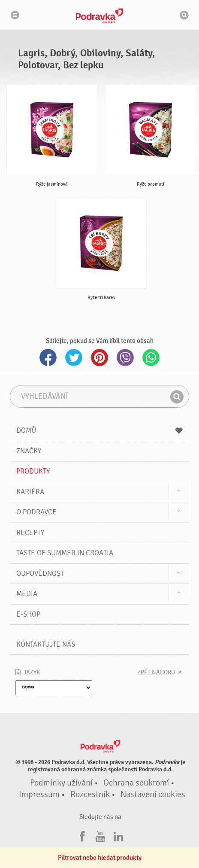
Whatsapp (151, 358)
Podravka (99, 16)
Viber (125, 358)
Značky (29, 451)
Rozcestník (90, 795)
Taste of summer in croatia (65, 553)
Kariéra (30, 492)
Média (27, 594)
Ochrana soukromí (136, 783)
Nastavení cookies (153, 795)
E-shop (28, 614)
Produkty (33, 471)
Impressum (39, 795)
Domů (99, 430)
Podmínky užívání (61, 783)
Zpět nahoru (156, 672)
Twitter (74, 358)
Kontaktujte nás (46, 644)
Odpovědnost (40, 573)
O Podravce (36, 512)
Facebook (48, 358)
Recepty (30, 533)
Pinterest (99, 358)
